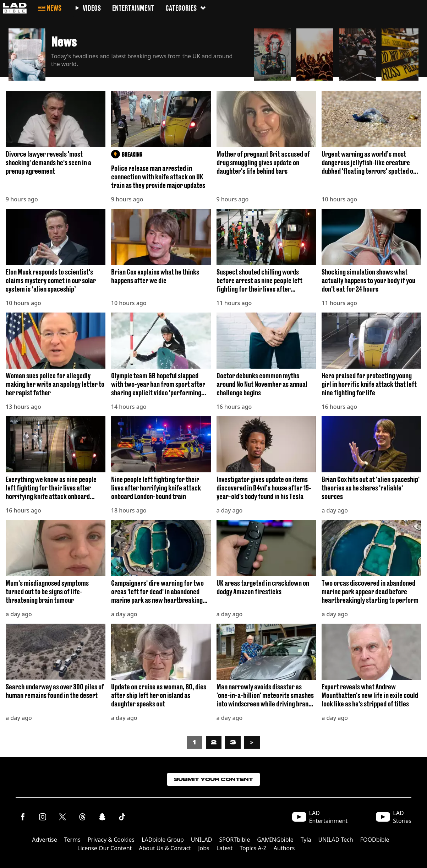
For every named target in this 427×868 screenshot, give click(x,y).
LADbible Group (163, 840)
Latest (225, 848)
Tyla (306, 840)
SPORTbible (234, 840)
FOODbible (375, 840)
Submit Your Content (213, 779)
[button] (128, 53)
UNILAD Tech (336, 840)
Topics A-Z (253, 848)
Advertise (44, 840)
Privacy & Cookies (111, 840)
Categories (186, 8)
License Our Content (105, 848)
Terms (72, 840)
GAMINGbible (275, 840)
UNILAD (202, 840)
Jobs (204, 848)
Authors (284, 848)
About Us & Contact (165, 848)
